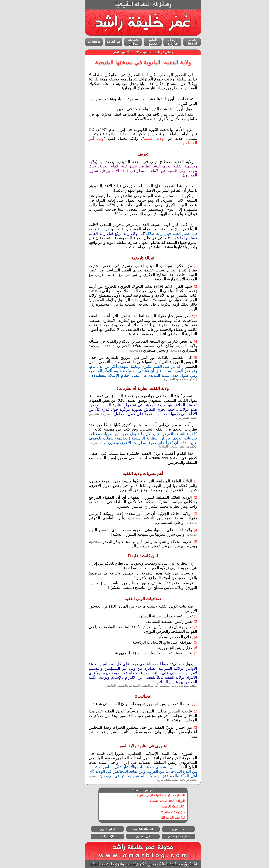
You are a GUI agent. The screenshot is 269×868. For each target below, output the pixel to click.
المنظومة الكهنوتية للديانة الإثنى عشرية (152, 795)
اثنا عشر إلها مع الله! (163, 818)
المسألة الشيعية (135, 829)
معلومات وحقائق (170, 836)
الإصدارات (99, 836)
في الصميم (135, 836)
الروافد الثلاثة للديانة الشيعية (159, 801)
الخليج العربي (99, 829)
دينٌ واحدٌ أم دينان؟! (164, 812)
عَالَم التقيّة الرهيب (165, 806)
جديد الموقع (170, 829)
